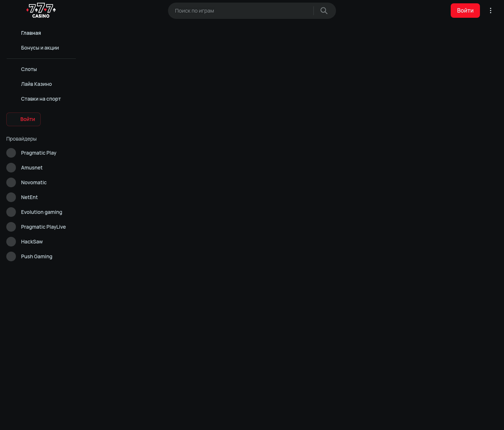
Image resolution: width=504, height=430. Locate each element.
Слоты (424, 347)
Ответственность (25, 315)
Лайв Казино (348, 347)
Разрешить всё (174, 418)
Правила (15, 307)
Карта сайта (19, 323)
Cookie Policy (246, 402)
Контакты (36, 291)
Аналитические (252, 418)
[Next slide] (432, 148)
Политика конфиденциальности (283, 347)
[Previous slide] (413, 148)
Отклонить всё (330, 418)
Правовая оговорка (48, 307)
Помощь (14, 291)
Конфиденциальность (30, 299)
